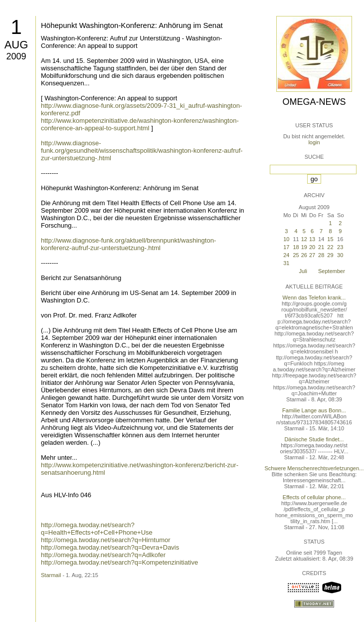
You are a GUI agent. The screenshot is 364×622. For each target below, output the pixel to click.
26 (304, 255)
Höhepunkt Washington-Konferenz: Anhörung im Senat (132, 25)
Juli (303, 271)
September (332, 271)
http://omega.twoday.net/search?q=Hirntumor (106, 540)
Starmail (51, 575)
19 (304, 247)
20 (312, 247)
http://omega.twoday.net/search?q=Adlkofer (103, 555)
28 (321, 255)
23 (340, 247)
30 (340, 255)
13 (312, 239)
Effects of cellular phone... (314, 497)
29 (330, 255)
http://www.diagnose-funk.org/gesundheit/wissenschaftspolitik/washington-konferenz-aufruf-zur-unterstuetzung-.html (142, 151)
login (314, 142)
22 (330, 247)
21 (321, 247)
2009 (16, 56)
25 (296, 255)
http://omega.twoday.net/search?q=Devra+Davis (110, 547)
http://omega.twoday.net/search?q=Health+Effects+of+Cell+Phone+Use (97, 529)
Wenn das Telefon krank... (314, 298)
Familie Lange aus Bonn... (314, 410)
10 (286, 239)
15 (330, 239)
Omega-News (314, 102)
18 (296, 247)
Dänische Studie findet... (314, 439)
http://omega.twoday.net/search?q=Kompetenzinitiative (119, 562)
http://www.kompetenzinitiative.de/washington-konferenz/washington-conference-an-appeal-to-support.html (140, 124)
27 (312, 255)
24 (286, 255)
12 (304, 239)
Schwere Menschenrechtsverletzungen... (314, 468)
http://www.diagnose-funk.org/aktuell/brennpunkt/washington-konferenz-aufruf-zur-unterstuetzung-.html (128, 244)
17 (286, 247)
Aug (16, 45)
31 (286, 263)
